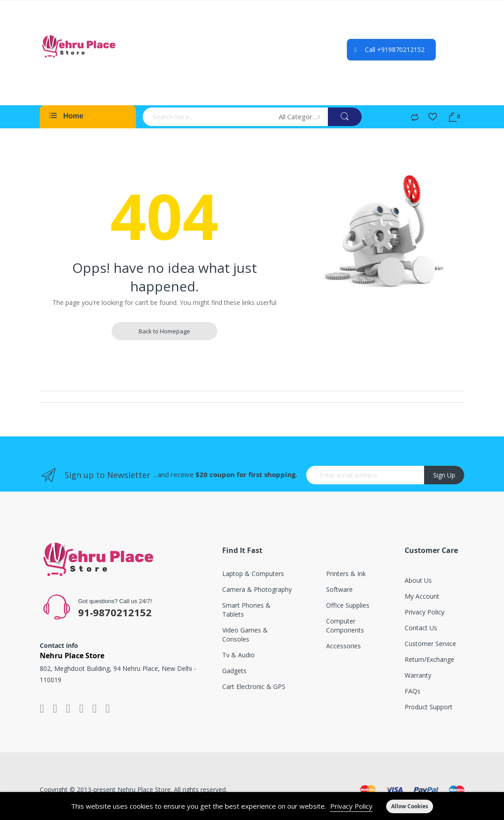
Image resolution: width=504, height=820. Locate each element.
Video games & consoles (245, 635)
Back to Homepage (164, 331)
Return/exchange (429, 659)
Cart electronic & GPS (254, 686)
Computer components (345, 626)
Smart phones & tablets (246, 610)
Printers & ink (346, 574)
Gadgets (234, 671)
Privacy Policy (351, 806)
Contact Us (421, 628)
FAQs (413, 691)
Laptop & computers (253, 574)
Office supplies (348, 605)
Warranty (418, 675)
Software (339, 589)
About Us (418, 580)
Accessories (343, 646)
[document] (252, 806)
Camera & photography (257, 589)
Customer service (430, 644)
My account (422, 596)
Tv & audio (238, 655)
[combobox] (208, 117)
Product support (429, 707)
